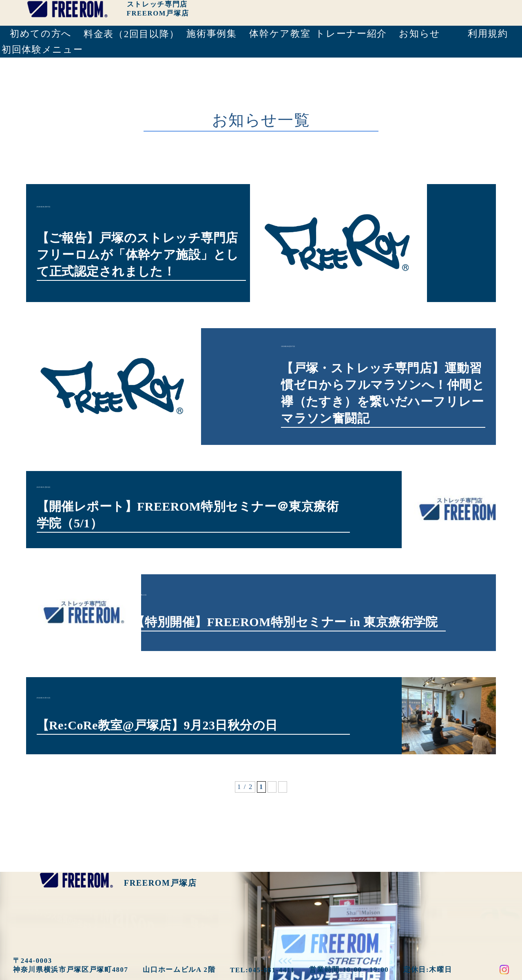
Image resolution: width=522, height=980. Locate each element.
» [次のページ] (283, 756)
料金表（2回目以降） (130, 34)
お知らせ (420, 34)
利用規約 (488, 34)
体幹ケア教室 (280, 34)
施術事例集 (211, 34)
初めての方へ (41, 34)
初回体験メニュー (42, 50)
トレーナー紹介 (350, 34)
